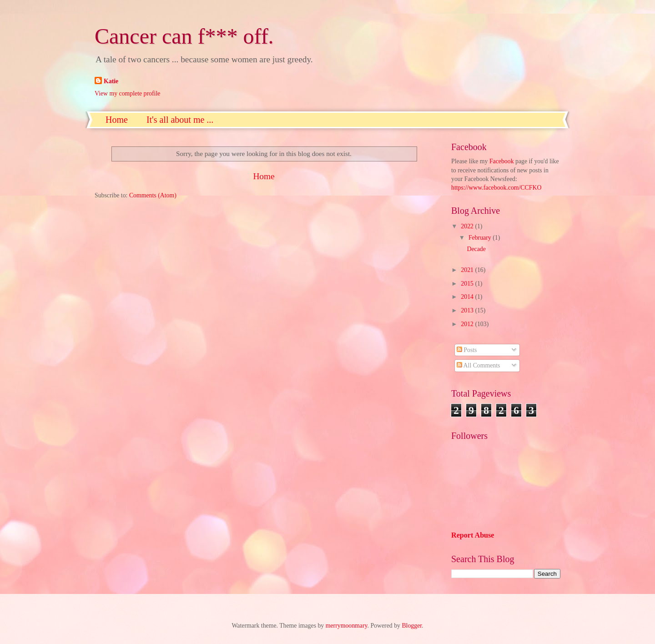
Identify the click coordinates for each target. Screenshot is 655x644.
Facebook (502, 161)
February (481, 238)
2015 (468, 284)
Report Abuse (473, 535)
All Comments (479, 365)
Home (117, 120)
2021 (468, 270)
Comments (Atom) (153, 195)
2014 (468, 297)
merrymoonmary (347, 626)
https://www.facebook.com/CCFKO (496, 188)
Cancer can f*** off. (184, 36)
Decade (476, 249)
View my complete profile (127, 93)
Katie (111, 81)
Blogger (412, 626)
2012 (468, 324)
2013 (468, 310)
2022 (468, 226)
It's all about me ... (180, 120)
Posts (467, 350)
